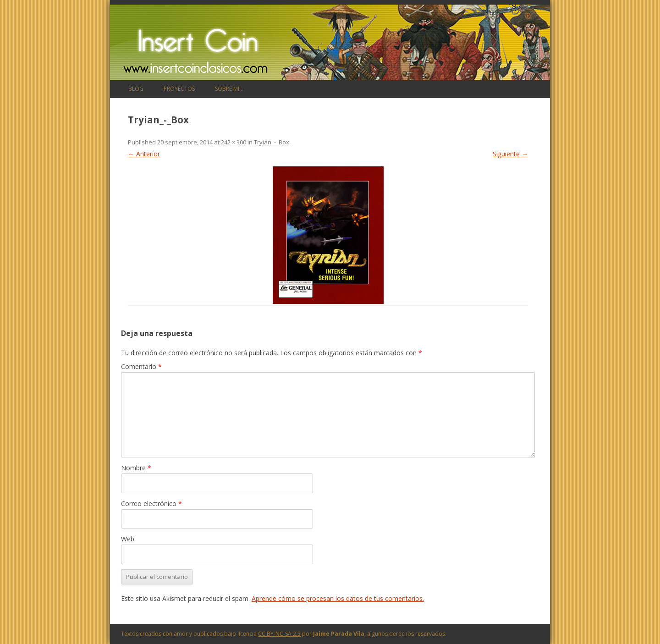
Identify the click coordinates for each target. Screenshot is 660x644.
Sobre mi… (229, 89)
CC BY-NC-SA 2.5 (279, 634)
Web (128, 539)
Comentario (141, 366)
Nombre (136, 468)
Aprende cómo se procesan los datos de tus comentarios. (338, 598)
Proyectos (179, 89)
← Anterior (144, 154)
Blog (136, 89)
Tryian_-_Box (272, 142)
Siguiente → (510, 154)
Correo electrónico (151, 504)
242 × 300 (234, 142)
